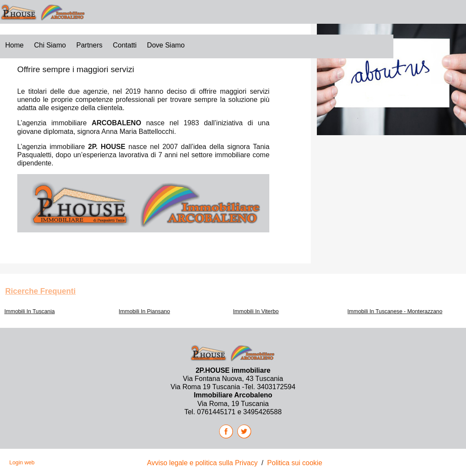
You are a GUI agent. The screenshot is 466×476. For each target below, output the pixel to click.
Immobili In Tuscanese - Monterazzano (395, 311)
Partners (89, 45)
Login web (22, 462)
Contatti (125, 45)
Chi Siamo (50, 45)
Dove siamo (166, 45)
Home (14, 45)
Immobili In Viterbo (256, 311)
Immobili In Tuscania (30, 311)
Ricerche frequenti (40, 291)
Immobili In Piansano (145, 311)
